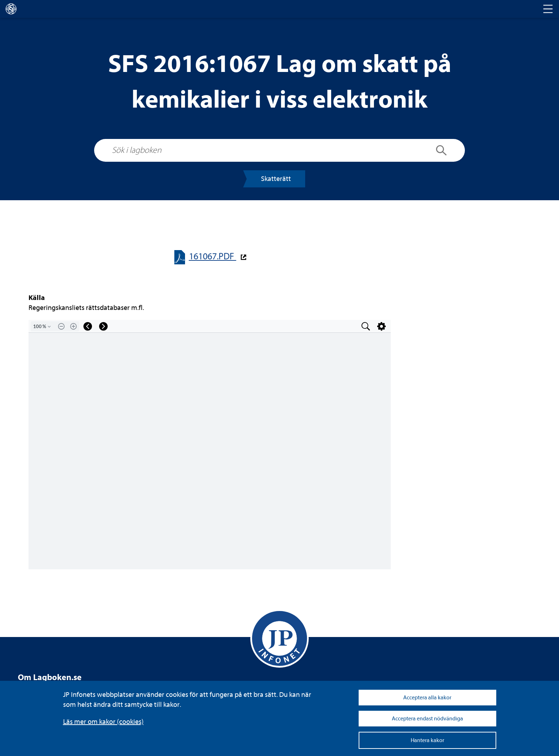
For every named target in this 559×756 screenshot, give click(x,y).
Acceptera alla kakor (427, 698)
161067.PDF (213, 256)
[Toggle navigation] (548, 9)
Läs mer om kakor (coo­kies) (103, 722)
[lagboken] (11, 9)
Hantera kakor (427, 740)
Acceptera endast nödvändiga (427, 719)
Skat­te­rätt (276, 179)
